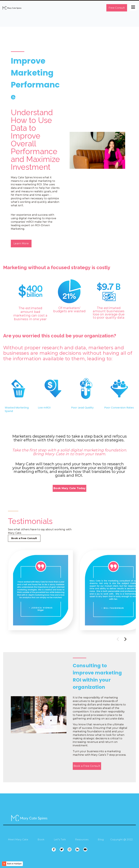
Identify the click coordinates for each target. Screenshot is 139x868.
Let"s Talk (60, 839)
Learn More (21, 243)
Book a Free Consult (24, 538)
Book (41, 839)
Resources (82, 839)
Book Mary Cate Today (69, 488)
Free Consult (117, 8)
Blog (101, 839)
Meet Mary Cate (18, 839)
